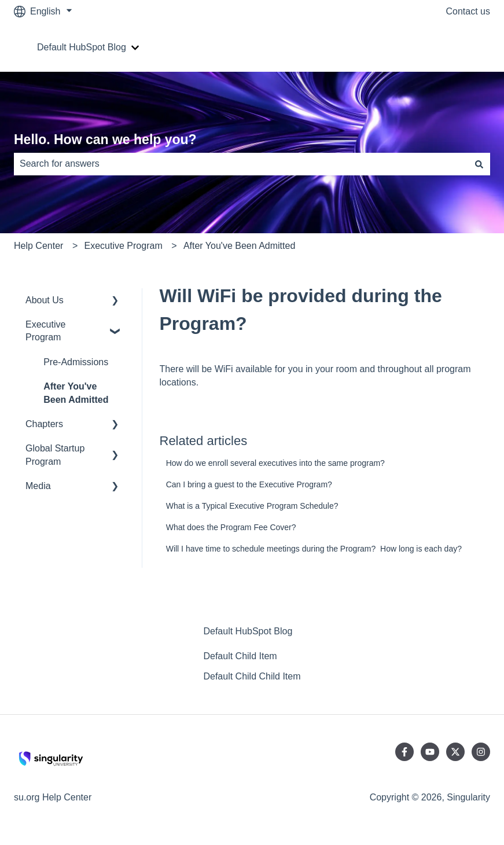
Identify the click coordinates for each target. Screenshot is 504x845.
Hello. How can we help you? (105, 139)
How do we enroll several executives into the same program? (275, 463)
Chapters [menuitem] (44, 424)
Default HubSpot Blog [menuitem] (248, 631)
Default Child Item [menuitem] (240, 656)
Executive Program (124, 246)
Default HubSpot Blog (82, 47)
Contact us (468, 11)
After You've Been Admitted (239, 246)
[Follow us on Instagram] (481, 752)
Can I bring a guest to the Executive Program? (249, 484)
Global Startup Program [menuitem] (55, 455)
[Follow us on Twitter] (455, 752)
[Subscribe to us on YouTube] (430, 752)
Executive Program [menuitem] (45, 331)
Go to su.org (453, 47)
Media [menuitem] (38, 486)
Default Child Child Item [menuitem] (252, 676)
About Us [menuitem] (45, 300)
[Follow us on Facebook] (404, 752)
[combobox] (241, 164)
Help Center (38, 246)
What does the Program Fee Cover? (231, 527)
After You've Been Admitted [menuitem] (76, 393)
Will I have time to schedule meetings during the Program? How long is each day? (314, 549)
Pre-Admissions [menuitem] (76, 362)
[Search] (479, 164)
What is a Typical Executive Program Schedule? (252, 506)
